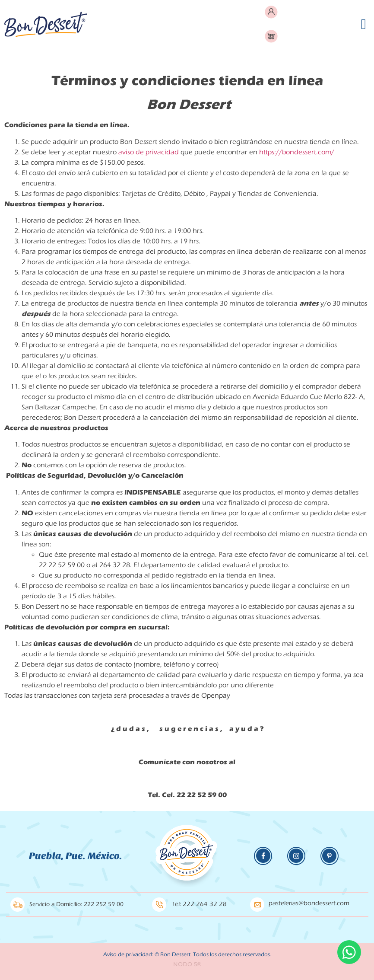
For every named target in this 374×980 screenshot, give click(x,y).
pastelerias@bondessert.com (309, 903)
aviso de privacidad (149, 152)
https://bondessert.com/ (297, 152)
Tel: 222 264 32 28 (199, 904)
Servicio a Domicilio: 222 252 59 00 (76, 904)
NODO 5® (187, 964)
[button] (363, 24)
